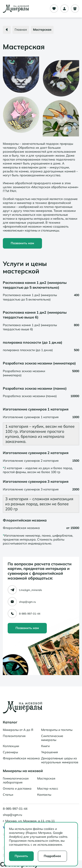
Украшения (50, 752)
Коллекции (11, 746)
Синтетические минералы (52, 738)
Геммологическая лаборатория (16, 780)
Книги (45, 746)
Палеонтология (14, 736)
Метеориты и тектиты (57, 730)
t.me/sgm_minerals (31, 590)
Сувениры (10, 752)
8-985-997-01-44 (30, 614)
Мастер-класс (48, 788)
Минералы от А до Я (18, 730)
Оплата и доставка (17, 788)
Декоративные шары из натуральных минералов (60, 760)
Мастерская (46, 778)
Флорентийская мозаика (21, 758)
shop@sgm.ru (27, 602)
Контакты (44, 795)
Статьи (8, 795)
